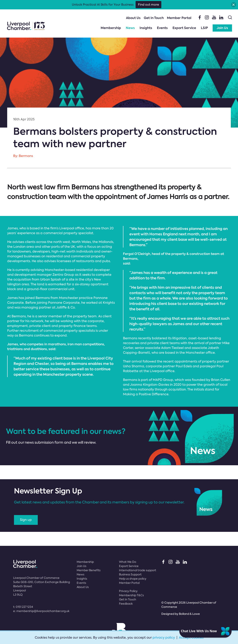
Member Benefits (89, 570)
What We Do (128, 562)
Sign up (26, 520)
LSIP (204, 28)
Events (162, 28)
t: (23, 607)
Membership (111, 28)
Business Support (130, 574)
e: (41, 611)
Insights (146, 28)
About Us (133, 18)
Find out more (148, 5)
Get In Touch (154, 18)
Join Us (222, 28)
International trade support (138, 570)
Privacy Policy (128, 591)
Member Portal (179, 18)
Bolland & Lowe (189, 614)
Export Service (184, 28)
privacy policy (164, 638)
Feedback (126, 604)
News (130, 28)
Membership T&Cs (131, 595)
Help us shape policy (133, 579)
